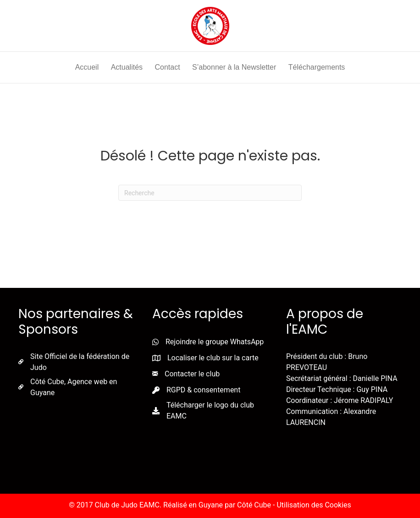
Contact (167, 67)
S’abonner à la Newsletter (234, 67)
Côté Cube (254, 505)
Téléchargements (317, 67)
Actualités (127, 67)
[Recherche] (210, 193)
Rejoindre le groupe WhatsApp (215, 342)
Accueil (87, 67)
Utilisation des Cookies (314, 505)
